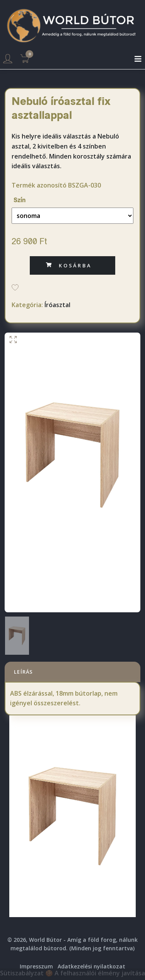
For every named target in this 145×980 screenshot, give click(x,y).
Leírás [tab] (24, 672)
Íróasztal (57, 305)
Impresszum (36, 966)
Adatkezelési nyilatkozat (91, 966)
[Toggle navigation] (138, 59)
